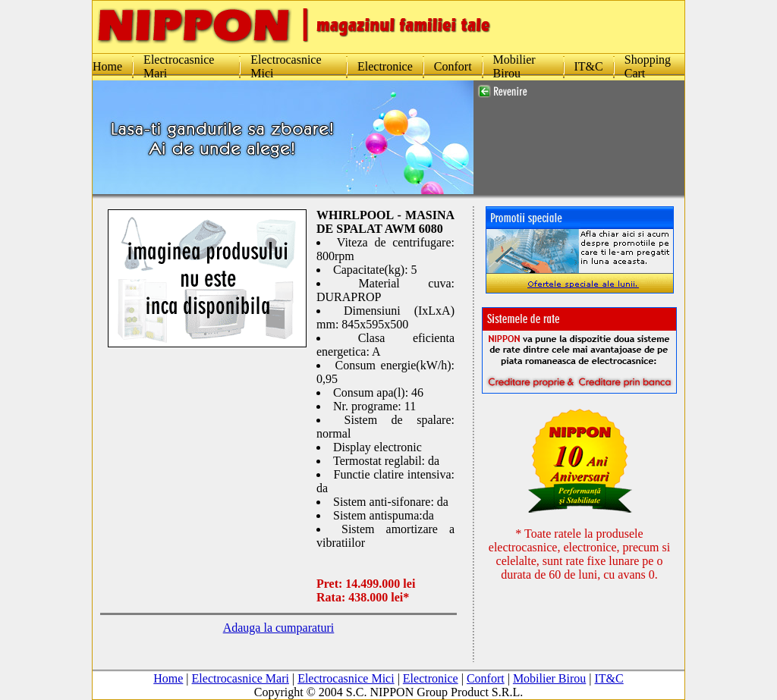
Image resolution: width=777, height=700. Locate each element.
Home (107, 66)
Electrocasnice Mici (346, 651)
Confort (453, 66)
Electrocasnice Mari (241, 651)
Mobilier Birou (514, 66)
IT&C (589, 66)
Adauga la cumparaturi (279, 628)
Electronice (385, 66)
